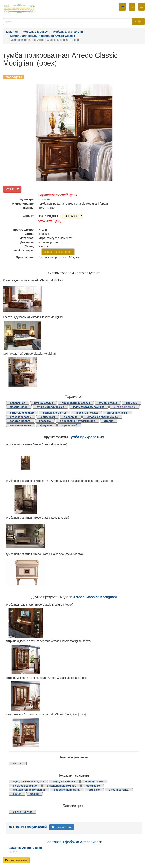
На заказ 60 (93, 786)
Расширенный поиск (16, 860)
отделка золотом (21, 417)
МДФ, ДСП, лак (94, 781)
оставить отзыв (62, 827)
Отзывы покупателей (28, 827)
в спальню (71, 417)
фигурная (46, 425)
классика (45, 421)
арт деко (94, 790)
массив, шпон (19, 407)
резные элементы (54, 413)
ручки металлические (50, 407)
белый (35, 794)
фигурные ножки (118, 413)
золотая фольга (20, 421)
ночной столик (44, 403)
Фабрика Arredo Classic (26, 848)
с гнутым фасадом (22, 413)
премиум (132, 403)
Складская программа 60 (102, 417)
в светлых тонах (21, 425)
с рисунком (48, 417)
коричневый (69, 425)
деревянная (18, 403)
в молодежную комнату (61, 786)
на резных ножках (86, 413)
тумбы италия (108, 403)
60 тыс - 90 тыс (23, 812)
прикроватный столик (76, 403)
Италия (109, 421)
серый (17, 794)
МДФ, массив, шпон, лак (28, 781)
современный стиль (67, 790)
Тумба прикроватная (87, 437)
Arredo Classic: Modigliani (95, 597)
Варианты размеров (58, 252)
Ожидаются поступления (29, 790)
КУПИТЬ (12, 189)
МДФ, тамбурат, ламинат (89, 407)
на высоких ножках (25, 786)
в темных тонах (119, 790)
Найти (139, 22)
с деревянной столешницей (77, 421)
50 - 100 (18, 764)
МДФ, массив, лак (64, 781)
